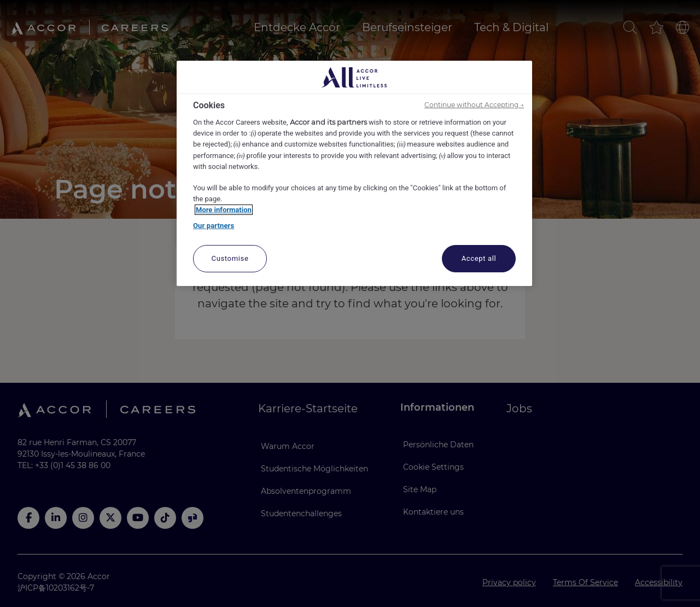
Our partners (214, 226)
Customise (230, 258)
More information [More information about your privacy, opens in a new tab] (224, 210)
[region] (354, 173)
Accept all (479, 258)
